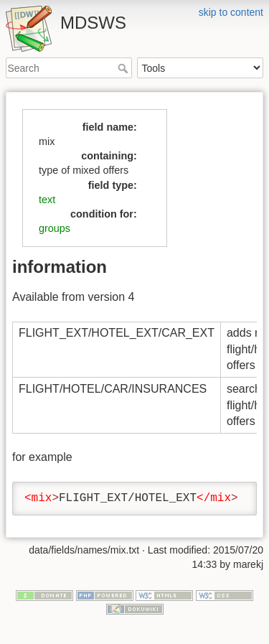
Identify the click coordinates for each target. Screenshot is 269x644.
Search (124, 68)
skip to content (231, 12)
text (47, 200)
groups (55, 228)
